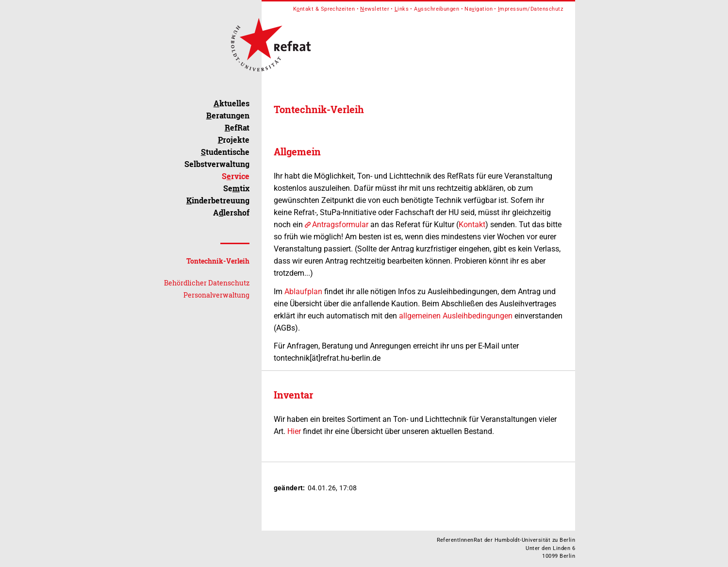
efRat (237, 127)
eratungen (228, 115)
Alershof (231, 212)
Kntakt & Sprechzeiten (324, 9)
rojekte (234, 140)
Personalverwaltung (216, 295)
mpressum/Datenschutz (530, 9)
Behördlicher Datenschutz (207, 283)
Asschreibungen (437, 9)
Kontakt (472, 225)
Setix (236, 188)
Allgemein (297, 151)
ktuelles (232, 103)
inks (402, 9)
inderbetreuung (218, 200)
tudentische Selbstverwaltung (217, 158)
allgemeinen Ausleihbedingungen (456, 316)
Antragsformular (340, 225)
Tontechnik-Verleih (218, 261)
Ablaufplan (303, 292)
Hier (294, 431)
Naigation (479, 9)
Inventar (293, 395)
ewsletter (375, 9)
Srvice (236, 176)
